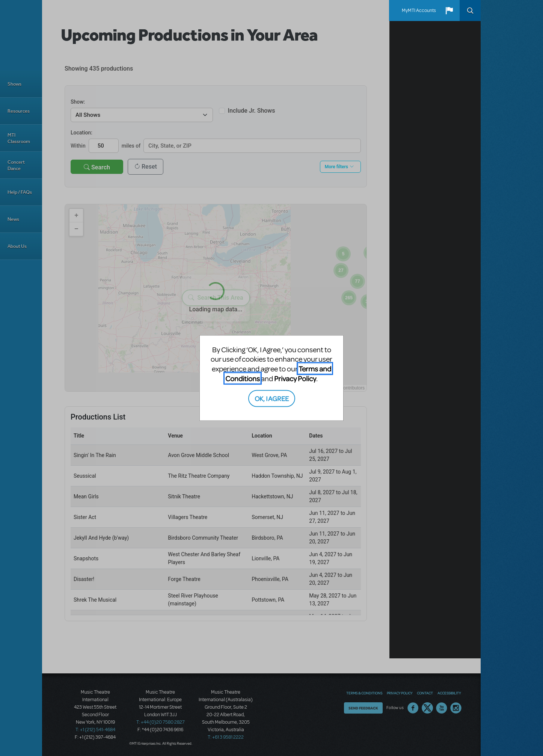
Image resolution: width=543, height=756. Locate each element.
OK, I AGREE (272, 398)
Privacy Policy (295, 378)
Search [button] (470, 11)
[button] (449, 11)
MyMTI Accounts (419, 11)
